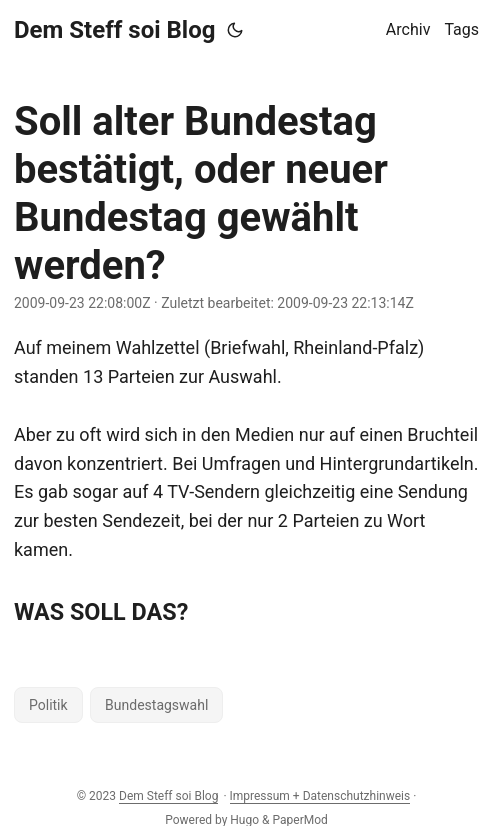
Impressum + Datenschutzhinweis (320, 796)
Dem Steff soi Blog (114, 30)
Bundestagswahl (156, 705)
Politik (48, 705)
